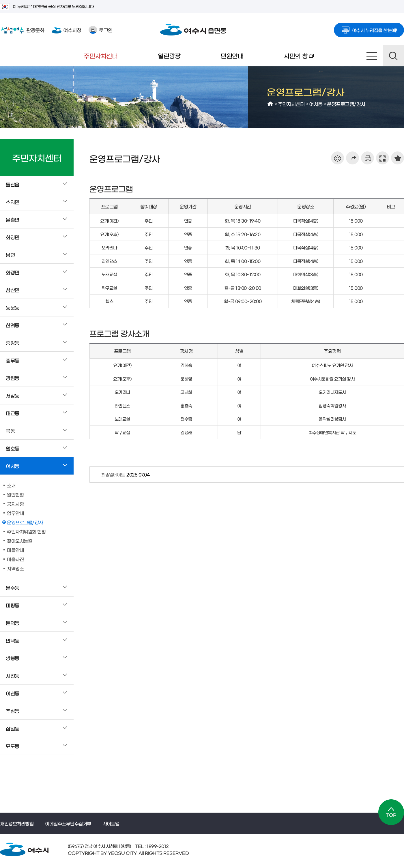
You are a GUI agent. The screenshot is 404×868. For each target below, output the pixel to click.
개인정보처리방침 (17, 823)
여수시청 (66, 30)
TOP (391, 812)
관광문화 (22, 30)
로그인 (101, 30)
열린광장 (169, 56)
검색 (393, 56)
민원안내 (232, 56)
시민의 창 (289, 59)
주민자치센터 (101, 56)
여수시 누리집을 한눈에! (369, 28)
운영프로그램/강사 (346, 104)
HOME (270, 104)
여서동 (316, 104)
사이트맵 (372, 56)
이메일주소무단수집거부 (68, 823)
